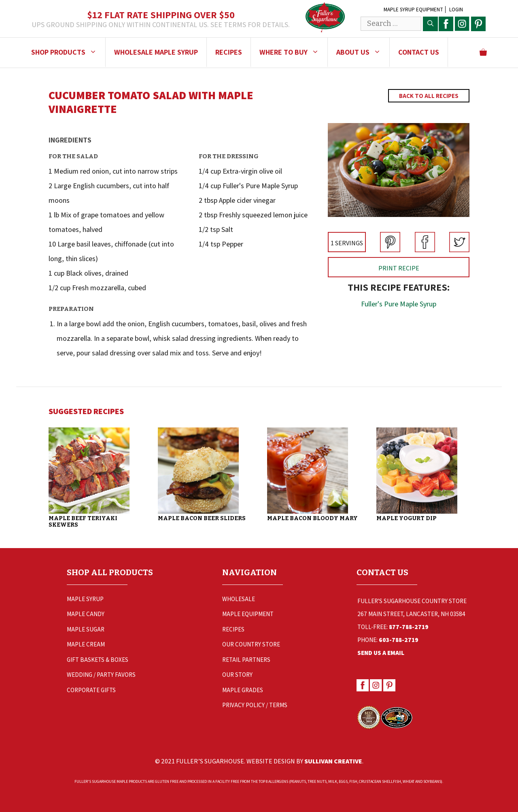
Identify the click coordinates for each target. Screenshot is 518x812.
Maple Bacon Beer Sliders (202, 518)
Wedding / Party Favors (101, 675)
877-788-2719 (409, 627)
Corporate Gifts (91, 690)
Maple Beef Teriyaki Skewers (83, 522)
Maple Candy (86, 614)
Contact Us (419, 52)
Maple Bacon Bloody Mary (312, 518)
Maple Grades (243, 690)
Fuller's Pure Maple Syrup (399, 304)
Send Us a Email (381, 653)
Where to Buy (293, 52)
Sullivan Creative (333, 761)
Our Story (237, 675)
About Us (363, 52)
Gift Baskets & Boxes (98, 660)
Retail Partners (246, 660)
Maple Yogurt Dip (407, 518)
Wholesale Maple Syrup (156, 52)
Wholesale (239, 599)
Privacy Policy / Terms (255, 705)
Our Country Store (251, 644)
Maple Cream (86, 644)
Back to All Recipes (429, 96)
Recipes (229, 52)
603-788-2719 (399, 640)
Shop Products (68, 52)
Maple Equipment (248, 614)
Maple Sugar (86, 629)
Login (456, 10)
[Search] (430, 24)
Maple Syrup (85, 599)
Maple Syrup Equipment (413, 10)
